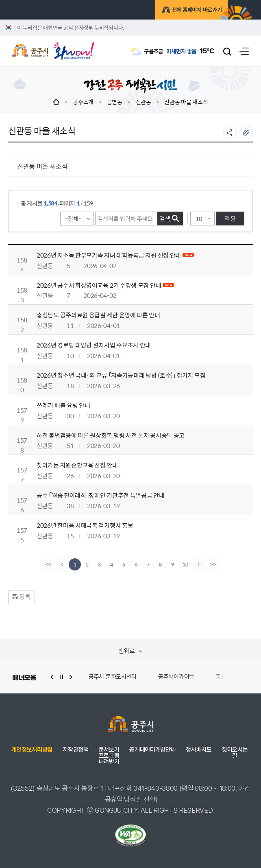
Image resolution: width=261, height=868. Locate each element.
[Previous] (61, 564)
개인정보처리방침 (32, 750)
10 (185, 564)
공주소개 (83, 102)
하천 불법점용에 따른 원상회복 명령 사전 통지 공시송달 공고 (111, 435)
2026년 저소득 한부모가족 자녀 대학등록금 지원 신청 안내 (109, 255)
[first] (48, 564)
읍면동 (115, 102)
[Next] (200, 564)
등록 (22, 597)
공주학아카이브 (176, 677)
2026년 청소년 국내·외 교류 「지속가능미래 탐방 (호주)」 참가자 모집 (121, 375)
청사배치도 (199, 750)
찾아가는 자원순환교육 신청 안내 (77, 465)
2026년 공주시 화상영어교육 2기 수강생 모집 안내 (99, 285)
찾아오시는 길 (235, 753)
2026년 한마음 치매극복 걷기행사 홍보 (85, 525)
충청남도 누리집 (235, 677)
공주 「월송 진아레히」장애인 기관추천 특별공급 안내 (101, 495)
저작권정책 (75, 750)
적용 (230, 218)
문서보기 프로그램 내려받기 (109, 756)
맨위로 (131, 650)
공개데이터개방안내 (152, 750)
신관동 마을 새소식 (186, 102)
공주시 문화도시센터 (113, 677)
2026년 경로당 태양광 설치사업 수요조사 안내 (94, 345)
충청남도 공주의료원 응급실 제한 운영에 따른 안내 (98, 315)
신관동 (144, 102)
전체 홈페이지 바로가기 (186, 11)
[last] (213, 564)
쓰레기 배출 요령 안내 (63, 405)
